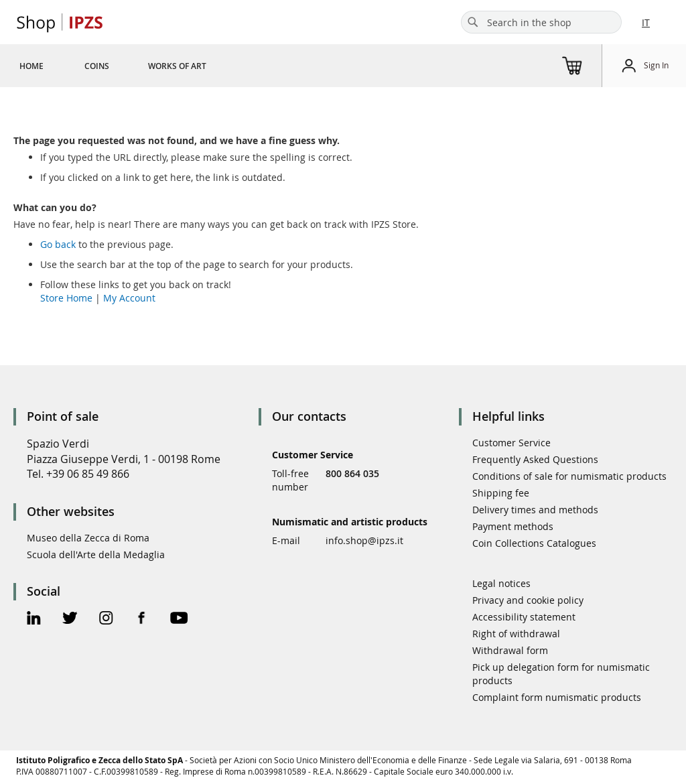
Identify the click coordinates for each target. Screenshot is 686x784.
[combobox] (541, 22)
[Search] (473, 22)
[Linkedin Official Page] (34, 619)
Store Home (66, 298)
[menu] (129, 66)
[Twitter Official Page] (70, 619)
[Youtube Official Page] (179, 619)
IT (646, 22)
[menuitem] (31, 66)
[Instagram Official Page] (106, 619)
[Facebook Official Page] (142, 619)
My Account (129, 298)
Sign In (656, 65)
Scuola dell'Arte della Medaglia (96, 554)
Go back (58, 244)
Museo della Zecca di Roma (88, 538)
